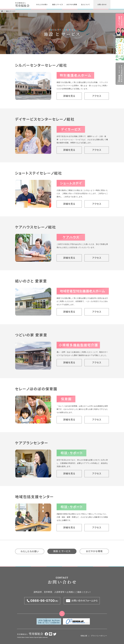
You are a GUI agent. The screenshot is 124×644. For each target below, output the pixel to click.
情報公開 (84, 636)
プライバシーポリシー (99, 636)
